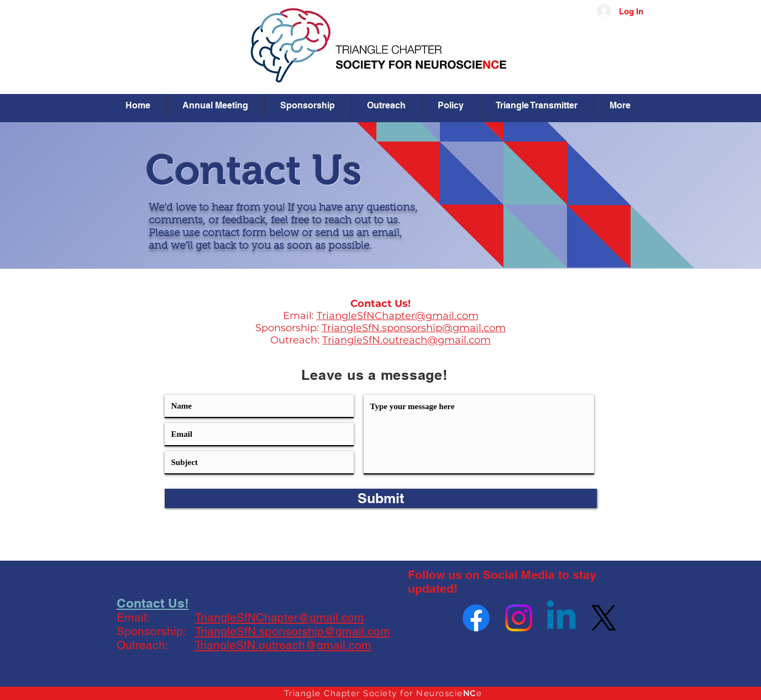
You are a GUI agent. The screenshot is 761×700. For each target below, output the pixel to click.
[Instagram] (519, 618)
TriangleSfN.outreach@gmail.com (406, 340)
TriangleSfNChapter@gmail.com (398, 316)
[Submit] (381, 498)
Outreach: (296, 340)
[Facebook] (476, 618)
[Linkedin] (561, 618)
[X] (604, 618)
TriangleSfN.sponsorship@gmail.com (414, 328)
